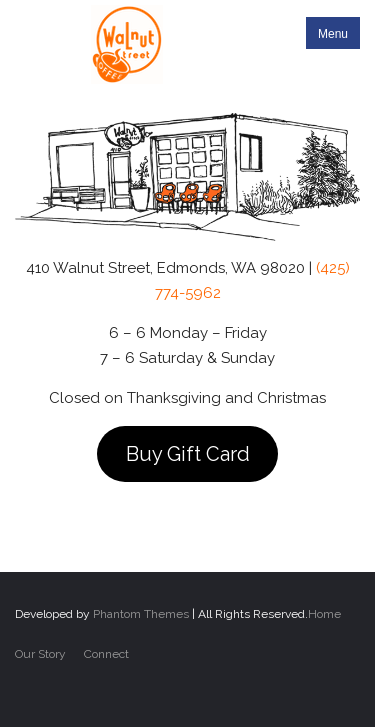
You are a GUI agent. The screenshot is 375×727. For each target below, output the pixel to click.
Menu (333, 34)
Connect (106, 654)
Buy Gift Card (188, 454)
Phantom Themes (141, 614)
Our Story (40, 654)
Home (324, 614)
